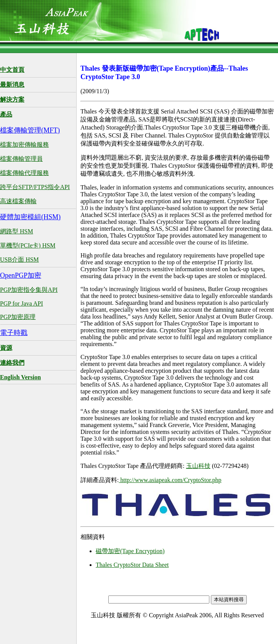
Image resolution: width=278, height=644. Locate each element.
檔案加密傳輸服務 (24, 145)
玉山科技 (198, 466)
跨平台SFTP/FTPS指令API (35, 187)
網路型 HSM (17, 231)
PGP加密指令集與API (29, 290)
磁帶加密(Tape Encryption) (130, 551)
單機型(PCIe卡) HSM (28, 245)
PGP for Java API (22, 303)
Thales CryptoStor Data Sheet (132, 565)
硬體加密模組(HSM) (30, 217)
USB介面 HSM (19, 260)
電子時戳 (14, 333)
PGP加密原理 (18, 317)
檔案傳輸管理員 (21, 159)
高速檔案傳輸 (18, 201)
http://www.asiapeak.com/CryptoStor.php (170, 480)
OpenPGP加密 (21, 275)
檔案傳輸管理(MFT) (30, 130)
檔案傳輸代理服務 (24, 173)
